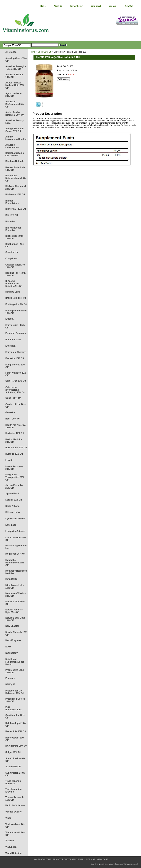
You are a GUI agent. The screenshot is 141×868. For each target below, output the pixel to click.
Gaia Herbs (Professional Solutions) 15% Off (15, 390)
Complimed (11, 258)
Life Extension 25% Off (15, 539)
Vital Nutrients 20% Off (15, 826)
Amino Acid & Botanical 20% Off (15, 114)
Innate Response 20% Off (14, 468)
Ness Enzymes (13, 640)
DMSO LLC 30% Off (16, 298)
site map (113, 6)
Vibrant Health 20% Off (15, 834)
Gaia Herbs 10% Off (16, 381)
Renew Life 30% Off (16, 731)
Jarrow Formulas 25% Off (14, 487)
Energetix (10, 346)
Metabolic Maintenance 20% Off (15, 563)
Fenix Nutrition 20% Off (16, 374)
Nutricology (12, 653)
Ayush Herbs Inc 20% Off (14, 95)
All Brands (11, 52)
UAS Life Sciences (15, 805)
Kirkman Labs (13, 512)
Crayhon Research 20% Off (15, 266)
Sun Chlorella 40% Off (15, 760)
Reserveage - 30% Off (15, 739)
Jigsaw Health (13, 493)
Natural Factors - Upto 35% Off (14, 611)
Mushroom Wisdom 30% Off (16, 595)
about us (58, 6)
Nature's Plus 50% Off (15, 603)
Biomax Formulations (12, 202)
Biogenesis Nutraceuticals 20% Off (16, 178)
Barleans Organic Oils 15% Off (15, 154)
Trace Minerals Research (13, 782)
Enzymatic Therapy (15, 352)
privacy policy (76, 6)
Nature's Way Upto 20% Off (15, 619)
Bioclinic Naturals (15, 161)
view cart (129, 6)
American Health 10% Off (14, 76)
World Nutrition (13, 853)
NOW (8, 647)
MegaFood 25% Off (15, 554)
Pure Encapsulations (14, 708)
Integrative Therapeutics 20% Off (15, 477)
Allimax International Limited (16, 138)
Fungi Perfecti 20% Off (15, 366)
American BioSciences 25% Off (15, 104)
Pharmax (10, 678)
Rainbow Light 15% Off (16, 725)
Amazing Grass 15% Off (16, 60)
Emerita (9, 319)
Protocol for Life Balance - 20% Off (15, 692)
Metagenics (11, 579)
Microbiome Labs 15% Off (15, 587)
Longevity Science (15, 531)
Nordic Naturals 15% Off (16, 634)
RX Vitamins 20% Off (16, 746)
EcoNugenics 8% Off (16, 304)
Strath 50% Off (13, 767)
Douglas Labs (13, 292)
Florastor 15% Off (15, 358)
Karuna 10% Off (14, 500)
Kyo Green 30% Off (15, 519)
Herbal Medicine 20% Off (14, 441)
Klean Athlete (12, 506)
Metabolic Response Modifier (16, 572)
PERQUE (10, 684)
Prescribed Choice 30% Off (15, 700)
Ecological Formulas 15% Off (16, 312)
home (43, 6)
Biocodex (10, 221)
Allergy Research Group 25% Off (14, 130)
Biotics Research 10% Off (14, 237)
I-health (9, 460)
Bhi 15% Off (12, 215)
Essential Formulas (16, 333)
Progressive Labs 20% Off (15, 671)
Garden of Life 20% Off (15, 406)
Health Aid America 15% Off (15, 426)
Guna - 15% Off (13, 398)
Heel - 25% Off (13, 419)
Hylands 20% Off (14, 454)
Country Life (12, 252)
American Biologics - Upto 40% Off (16, 68)
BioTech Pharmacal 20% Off (16, 188)
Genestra (10, 412)
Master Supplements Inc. (16, 547)
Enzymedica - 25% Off (15, 326)
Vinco (8, 818)
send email (96, 6)
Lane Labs (11, 525)
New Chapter (12, 626)
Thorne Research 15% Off (14, 799)
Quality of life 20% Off (15, 716)
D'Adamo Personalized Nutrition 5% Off (14, 284)
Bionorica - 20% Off (16, 209)
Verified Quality (13, 812)
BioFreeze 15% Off (15, 194)
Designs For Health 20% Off (15, 274)
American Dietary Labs (15, 122)
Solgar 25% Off (13, 752)
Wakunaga (11, 847)
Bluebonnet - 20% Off (15, 245)
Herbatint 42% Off (15, 433)
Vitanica (10, 841)
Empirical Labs (13, 340)
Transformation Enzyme (13, 790)
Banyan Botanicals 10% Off (15, 169)
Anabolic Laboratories (12, 146)
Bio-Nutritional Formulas (13, 229)
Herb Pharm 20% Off (16, 448)
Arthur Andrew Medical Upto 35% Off (15, 85)
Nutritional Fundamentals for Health (15, 662)
